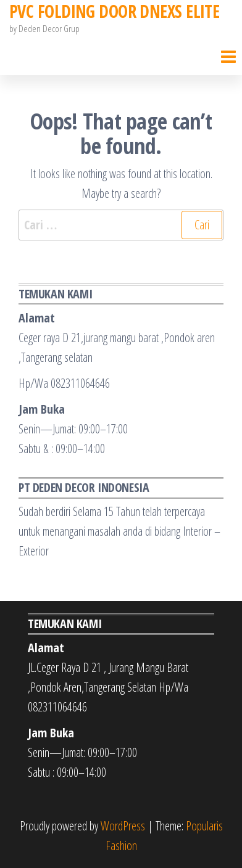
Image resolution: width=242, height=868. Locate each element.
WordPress (123, 826)
